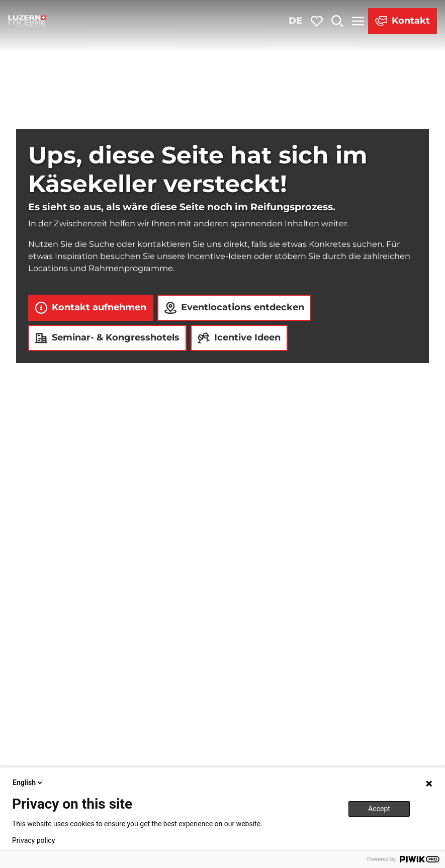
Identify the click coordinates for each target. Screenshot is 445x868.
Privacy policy (33, 840)
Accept (379, 809)
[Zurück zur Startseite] (27, 21)
